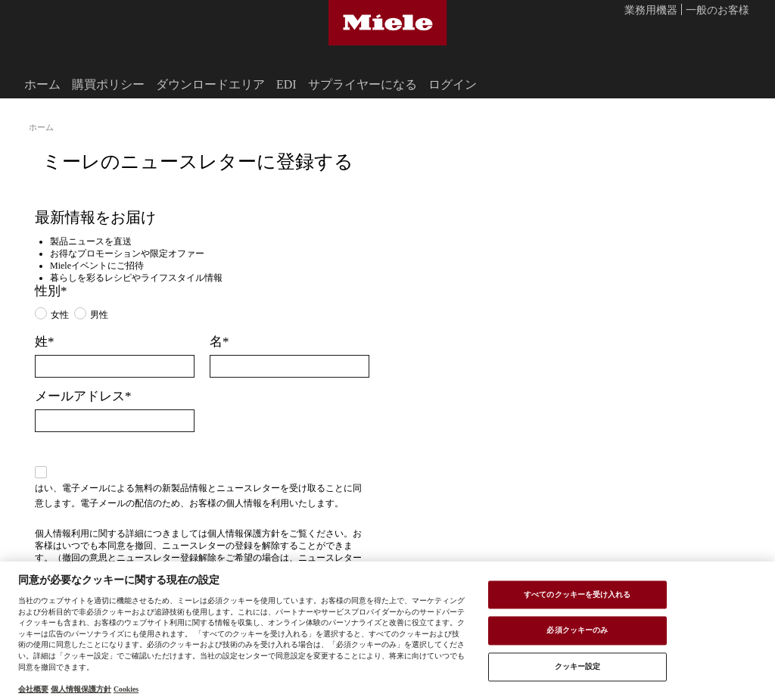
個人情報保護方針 (81, 689)
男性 (99, 314)
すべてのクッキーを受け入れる (577, 594)
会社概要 (33, 689)
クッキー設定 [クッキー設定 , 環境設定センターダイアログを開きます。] (578, 666)
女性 (60, 314)
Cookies (126, 689)
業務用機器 (651, 11)
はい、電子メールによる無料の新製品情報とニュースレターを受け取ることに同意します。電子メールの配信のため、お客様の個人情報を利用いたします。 (198, 495)
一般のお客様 (717, 11)
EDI (286, 84)
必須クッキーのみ (577, 630)
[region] (387, 631)
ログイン (453, 84)
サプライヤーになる (363, 84)
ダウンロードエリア (210, 84)
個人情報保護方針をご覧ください (275, 533)
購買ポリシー (108, 84)
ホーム (42, 84)
